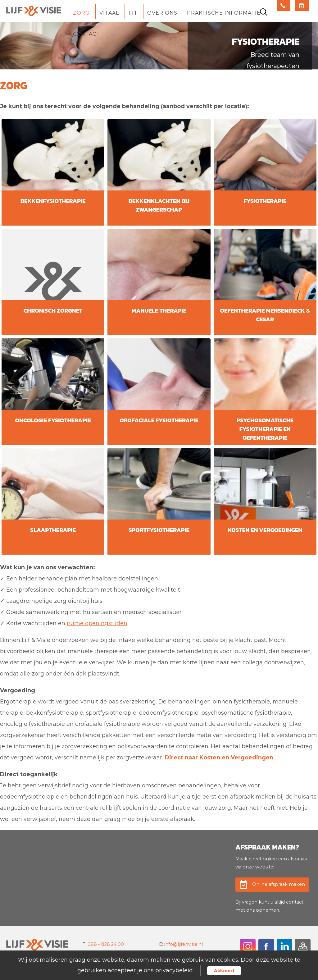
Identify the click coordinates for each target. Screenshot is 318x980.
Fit (133, 13)
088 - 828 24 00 (106, 944)
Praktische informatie (224, 13)
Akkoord (224, 971)
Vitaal (109, 13)
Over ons (162, 13)
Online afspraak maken (279, 884)
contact (295, 902)
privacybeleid (174, 970)
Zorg (81, 13)
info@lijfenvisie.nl (184, 944)
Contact (86, 34)
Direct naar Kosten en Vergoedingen (219, 758)
